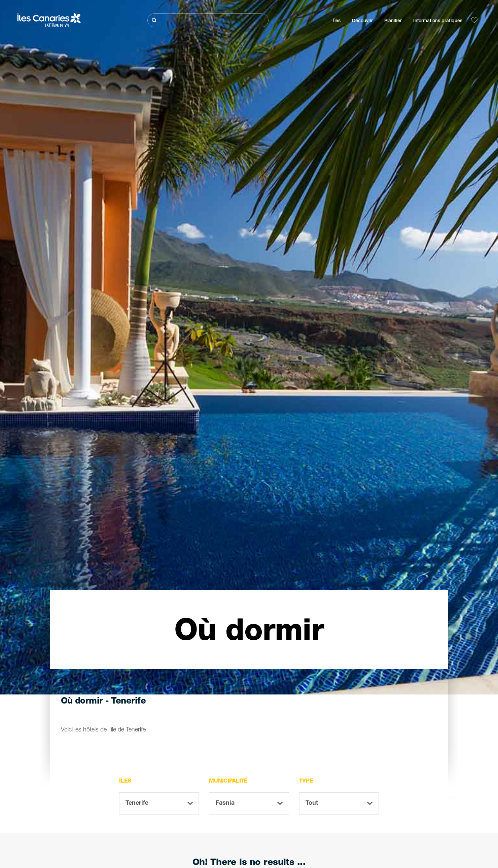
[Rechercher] (208, 20)
